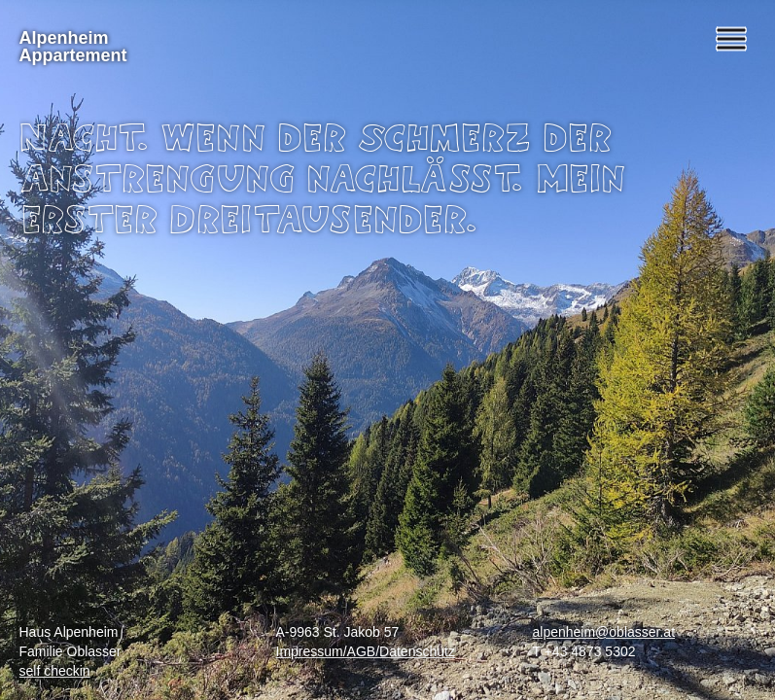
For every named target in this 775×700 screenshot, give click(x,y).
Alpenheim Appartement (73, 47)
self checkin (55, 671)
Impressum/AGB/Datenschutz (366, 651)
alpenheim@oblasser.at (604, 632)
